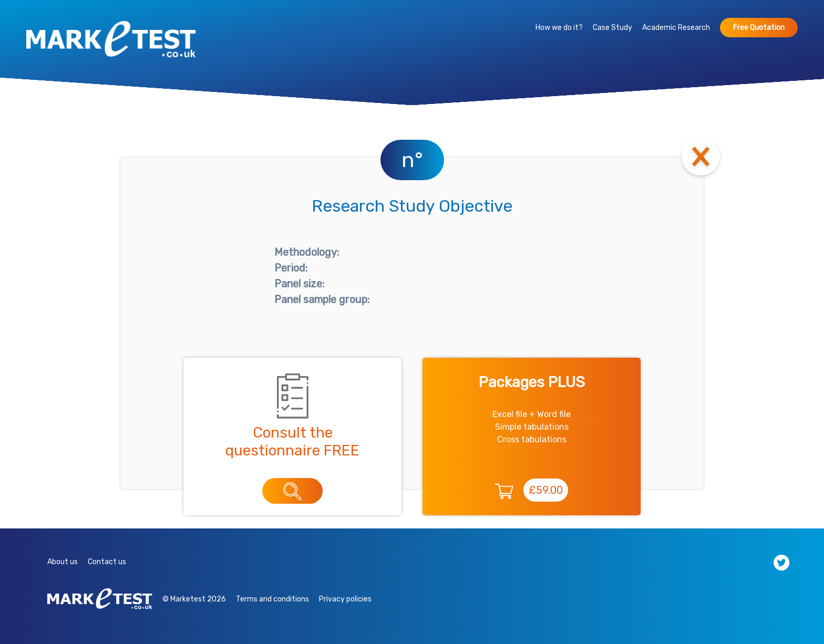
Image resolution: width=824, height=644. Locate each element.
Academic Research (676, 28)
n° (412, 160)
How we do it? (559, 28)
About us (63, 562)
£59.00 (546, 490)
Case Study (612, 28)
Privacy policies (345, 599)
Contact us (107, 562)
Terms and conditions (272, 599)
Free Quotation (759, 28)
